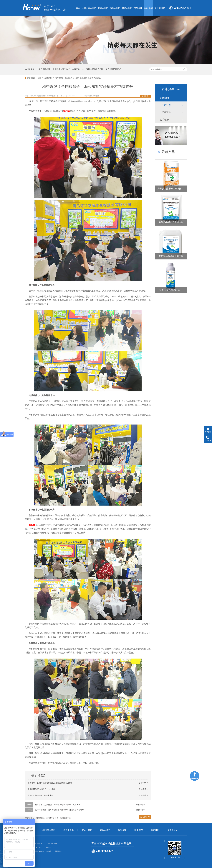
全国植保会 (40, 818)
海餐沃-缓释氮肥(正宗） (171, 290)
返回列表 (145, 96)
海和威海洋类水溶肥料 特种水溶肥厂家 (44, 96)
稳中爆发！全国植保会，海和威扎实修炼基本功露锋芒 (78, 78)
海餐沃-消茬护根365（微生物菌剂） (175, 189)
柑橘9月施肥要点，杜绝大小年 (40, 795)
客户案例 (165, 120)
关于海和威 (160, 8)
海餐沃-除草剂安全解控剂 (171, 222)
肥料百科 (166, 112)
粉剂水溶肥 (103, 8)
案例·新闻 (148, 8)
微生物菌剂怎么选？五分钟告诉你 (42, 789)
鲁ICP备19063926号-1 (44, 851)
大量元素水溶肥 (89, 8)
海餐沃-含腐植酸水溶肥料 (171, 256)
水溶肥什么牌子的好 (61, 69)
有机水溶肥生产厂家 (95, 69)
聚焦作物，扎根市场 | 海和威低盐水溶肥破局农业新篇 (50, 783)
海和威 (67, 111)
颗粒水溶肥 (127, 8)
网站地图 (155, 830)
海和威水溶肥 (66, 818)
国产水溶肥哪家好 (113, 69)
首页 (78, 8)
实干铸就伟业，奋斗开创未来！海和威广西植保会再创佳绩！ (60, 810)
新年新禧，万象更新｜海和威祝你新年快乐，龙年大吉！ (59, 805)
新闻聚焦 (49, 78)
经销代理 (138, 8)
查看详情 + (141, 805)
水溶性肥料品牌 (43, 69)
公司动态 (166, 105)
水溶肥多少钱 (78, 69)
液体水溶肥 (115, 8)
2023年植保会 (52, 818)
